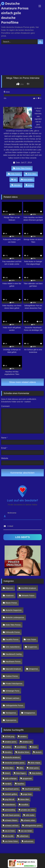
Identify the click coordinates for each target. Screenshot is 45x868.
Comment (5, 406)
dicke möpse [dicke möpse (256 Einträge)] (35, 763)
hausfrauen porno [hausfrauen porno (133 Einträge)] (12, 789)
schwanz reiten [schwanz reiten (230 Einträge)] (29, 820)
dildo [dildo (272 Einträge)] (21, 768)
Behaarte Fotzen (28, 595)
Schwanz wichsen (12, 698)
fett (14, 180)
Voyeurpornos (11, 720)
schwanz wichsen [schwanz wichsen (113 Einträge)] (12, 826)
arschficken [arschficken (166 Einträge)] (22, 747)
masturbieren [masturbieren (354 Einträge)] (10, 805)
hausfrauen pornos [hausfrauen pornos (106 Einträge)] (32, 789)
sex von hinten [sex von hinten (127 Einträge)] (27, 831)
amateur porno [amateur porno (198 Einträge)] (11, 742)
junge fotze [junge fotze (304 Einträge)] (27, 794)
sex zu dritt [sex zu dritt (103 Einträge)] (9, 836)
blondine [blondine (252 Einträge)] (8, 752)
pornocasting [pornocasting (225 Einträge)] (10, 810)
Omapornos (33, 669)
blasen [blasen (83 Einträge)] (35, 747)
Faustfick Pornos (12, 639)
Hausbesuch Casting (14, 654)
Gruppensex (32, 647)
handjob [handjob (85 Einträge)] (8, 784)
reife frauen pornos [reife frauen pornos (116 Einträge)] (12, 815)
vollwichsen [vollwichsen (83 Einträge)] (24, 836)
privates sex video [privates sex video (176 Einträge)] (28, 810)
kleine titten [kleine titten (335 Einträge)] (25, 799)
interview (16, 185)
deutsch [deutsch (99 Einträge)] (38, 752)
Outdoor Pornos (12, 676)
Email (4, 448)
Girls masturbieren (13, 647)
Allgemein (9, 588)
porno (29, 185)
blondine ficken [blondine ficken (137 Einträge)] (24, 752)
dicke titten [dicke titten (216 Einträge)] (9, 768)
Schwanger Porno (12, 691)
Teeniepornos (11, 713)
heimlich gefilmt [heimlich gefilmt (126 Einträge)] (11, 794)
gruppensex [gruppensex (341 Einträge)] (27, 778)
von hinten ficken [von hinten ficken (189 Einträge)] (11, 841)
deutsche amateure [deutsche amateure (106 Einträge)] (12, 757)
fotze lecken (27, 180)
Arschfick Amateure (29, 588)
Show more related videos (23, 382)
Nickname (12, 513)
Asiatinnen (10, 595)
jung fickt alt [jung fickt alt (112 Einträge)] (9, 799)
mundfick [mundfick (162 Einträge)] (25, 805)
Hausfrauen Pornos (13, 661)
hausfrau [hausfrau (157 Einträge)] (21, 784)
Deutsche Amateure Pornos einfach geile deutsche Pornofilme (15, 13)
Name (4, 438)
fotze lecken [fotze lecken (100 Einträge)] (37, 773)
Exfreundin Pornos (13, 632)
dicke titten (31, 174)
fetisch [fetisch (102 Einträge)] (7, 773)
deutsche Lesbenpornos (15, 617)
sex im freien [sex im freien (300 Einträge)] (10, 831)
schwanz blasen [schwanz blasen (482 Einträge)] (11, 820)
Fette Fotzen (14, 174)
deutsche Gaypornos (14, 610)
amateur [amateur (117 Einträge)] (23, 736)
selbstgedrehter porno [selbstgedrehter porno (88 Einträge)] (33, 826)
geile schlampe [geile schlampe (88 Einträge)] (11, 778)
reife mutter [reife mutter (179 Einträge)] (30, 815)
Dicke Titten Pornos (22, 168)
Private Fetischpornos (14, 684)
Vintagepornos (29, 713)
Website (5, 458)
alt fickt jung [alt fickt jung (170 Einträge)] (9, 736)
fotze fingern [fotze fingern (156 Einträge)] (21, 773)
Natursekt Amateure (13, 669)
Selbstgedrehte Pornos (14, 705)
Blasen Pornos (11, 603)
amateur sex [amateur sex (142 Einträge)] (27, 742)
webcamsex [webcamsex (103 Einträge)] (29, 841)
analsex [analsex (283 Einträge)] (8, 747)
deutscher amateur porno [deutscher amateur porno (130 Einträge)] (15, 763)
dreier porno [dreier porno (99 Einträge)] (34, 768)
